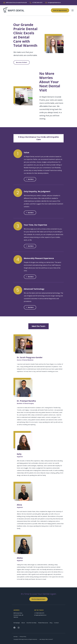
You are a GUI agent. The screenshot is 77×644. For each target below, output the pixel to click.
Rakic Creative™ (49, 639)
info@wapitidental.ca (40, 615)
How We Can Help (31, 623)
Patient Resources (43, 623)
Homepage (17, 623)
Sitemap (16, 637)
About (23, 623)
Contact (56, 623)
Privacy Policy (23, 637)
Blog (51, 623)
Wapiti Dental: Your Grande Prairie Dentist (14, 10)
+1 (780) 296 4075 (39, 613)
